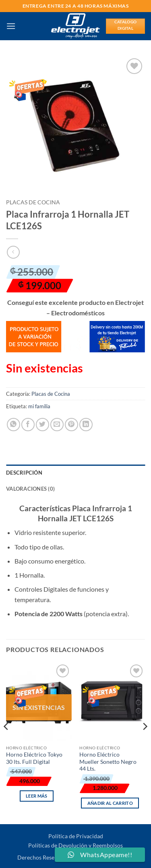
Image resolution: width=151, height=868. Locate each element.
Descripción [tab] (24, 473)
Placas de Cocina (33, 202)
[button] (11, 26)
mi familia (39, 406)
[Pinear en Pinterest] (71, 425)
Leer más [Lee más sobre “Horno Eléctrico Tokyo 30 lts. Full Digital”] (37, 796)
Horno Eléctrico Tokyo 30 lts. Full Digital (34, 758)
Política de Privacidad (76, 836)
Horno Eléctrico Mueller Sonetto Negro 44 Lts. (108, 762)
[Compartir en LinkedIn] (86, 425)
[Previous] (6, 743)
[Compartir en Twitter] (42, 425)
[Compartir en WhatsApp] (13, 425)
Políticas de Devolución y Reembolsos (75, 845)
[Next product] (13, 252)
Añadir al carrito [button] (110, 803)
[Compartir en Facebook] (28, 425)
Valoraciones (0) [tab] (30, 489)
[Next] (145, 743)
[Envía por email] (57, 425)
